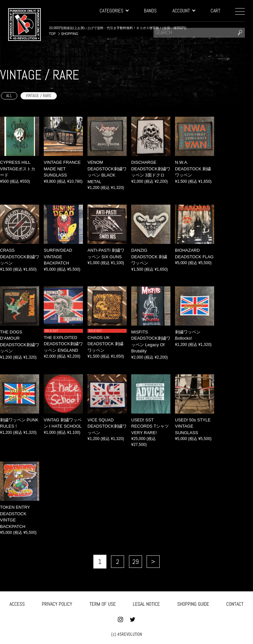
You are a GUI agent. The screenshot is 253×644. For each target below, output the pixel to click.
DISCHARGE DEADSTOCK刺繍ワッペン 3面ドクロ (151, 169)
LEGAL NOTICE (146, 603)
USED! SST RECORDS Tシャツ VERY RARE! (150, 426)
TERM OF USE (103, 603)
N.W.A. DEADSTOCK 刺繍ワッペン (193, 169)
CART (215, 11)
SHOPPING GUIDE (193, 603)
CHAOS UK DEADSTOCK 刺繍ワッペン (105, 344)
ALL (9, 96)
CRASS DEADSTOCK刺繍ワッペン (20, 257)
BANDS (150, 11)
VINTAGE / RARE (39, 96)
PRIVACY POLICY (57, 603)
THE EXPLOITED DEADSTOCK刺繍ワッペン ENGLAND (63, 344)
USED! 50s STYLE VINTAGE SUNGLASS (193, 426)
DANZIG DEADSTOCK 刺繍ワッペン (149, 257)
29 (135, 562)
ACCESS (17, 603)
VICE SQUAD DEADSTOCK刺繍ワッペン (107, 426)
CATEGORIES (114, 11)
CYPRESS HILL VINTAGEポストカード (18, 169)
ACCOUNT (184, 11)
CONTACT (235, 603)
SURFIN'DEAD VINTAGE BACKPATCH (58, 257)
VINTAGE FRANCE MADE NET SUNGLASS (62, 169)
